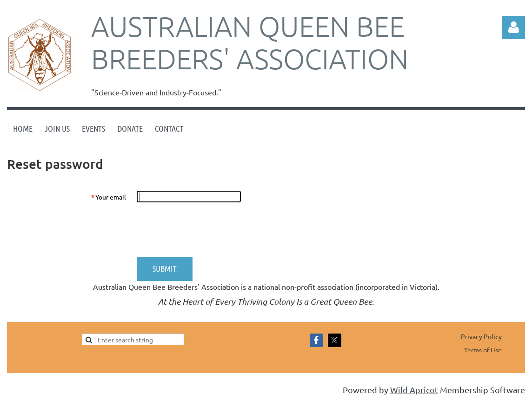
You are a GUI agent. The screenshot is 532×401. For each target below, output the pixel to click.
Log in (513, 27)
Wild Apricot (414, 390)
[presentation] (207, 230)
